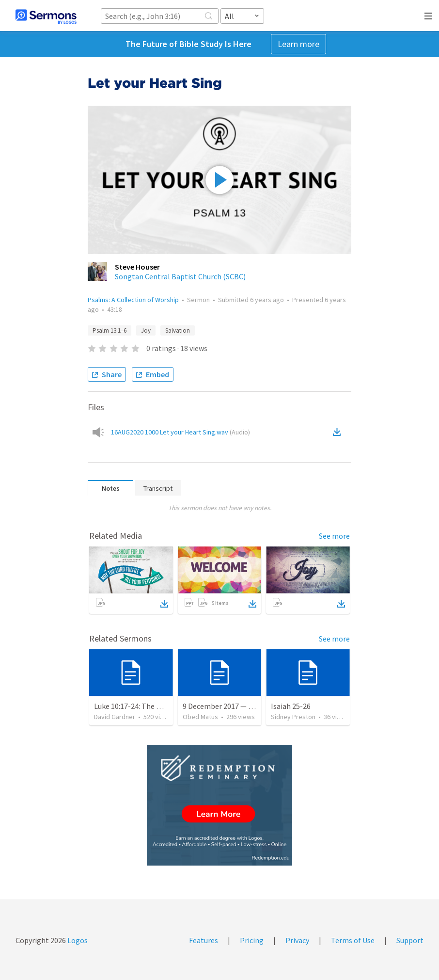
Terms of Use (353, 940)
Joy (146, 330)
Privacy (297, 940)
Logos (77, 940)
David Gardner (115, 717)
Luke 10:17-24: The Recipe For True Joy (157, 706)
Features (204, 940)
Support (410, 940)
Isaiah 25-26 (291, 706)
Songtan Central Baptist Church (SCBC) (180, 276)
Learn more (298, 44)
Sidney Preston (293, 717)
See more (334, 536)
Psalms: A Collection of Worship (133, 300)
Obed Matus (200, 717)
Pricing (252, 940)
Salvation (178, 330)
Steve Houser (137, 267)
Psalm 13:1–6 (110, 330)
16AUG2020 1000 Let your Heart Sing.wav (180, 432)
